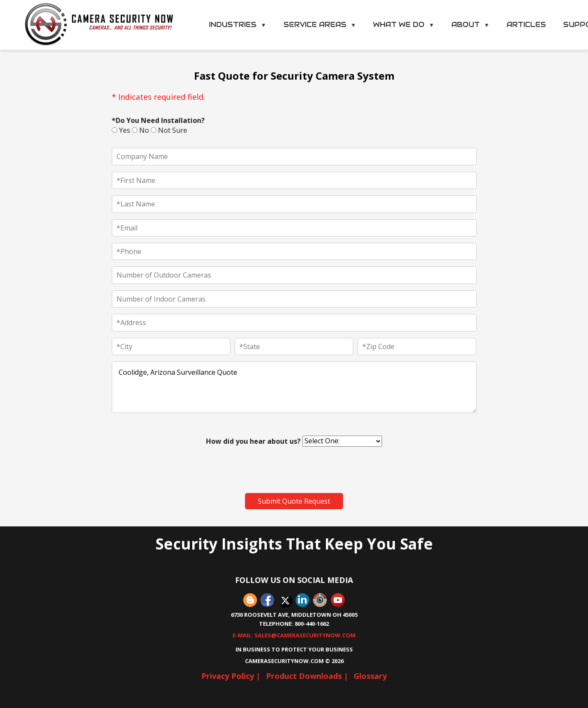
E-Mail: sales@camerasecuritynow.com (294, 635)
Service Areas (320, 25)
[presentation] (177, 470)
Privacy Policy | (231, 676)
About (470, 25)
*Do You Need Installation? (158, 120)
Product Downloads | (307, 676)
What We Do (404, 25)
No (140, 130)
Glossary (370, 676)
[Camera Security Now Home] (99, 25)
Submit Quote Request (294, 501)
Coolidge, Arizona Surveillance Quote (294, 387)
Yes (121, 130)
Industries (238, 25)
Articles (526, 25)
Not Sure (169, 130)
